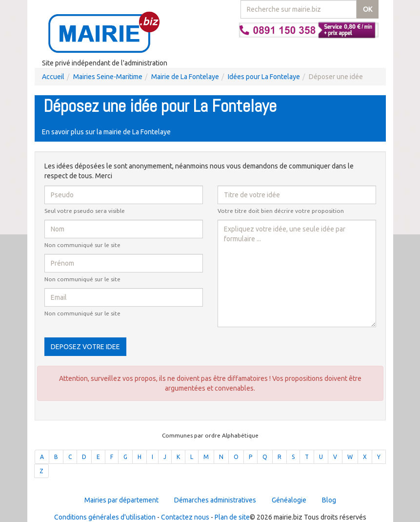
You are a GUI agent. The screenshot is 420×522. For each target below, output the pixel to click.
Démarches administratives (215, 500)
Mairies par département (121, 500)
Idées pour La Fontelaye (264, 77)
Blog (329, 500)
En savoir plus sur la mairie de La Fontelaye (106, 132)
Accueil (53, 77)
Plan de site (232, 517)
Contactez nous (185, 517)
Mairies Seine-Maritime (108, 77)
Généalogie (289, 500)
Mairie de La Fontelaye (185, 77)
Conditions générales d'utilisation (105, 517)
